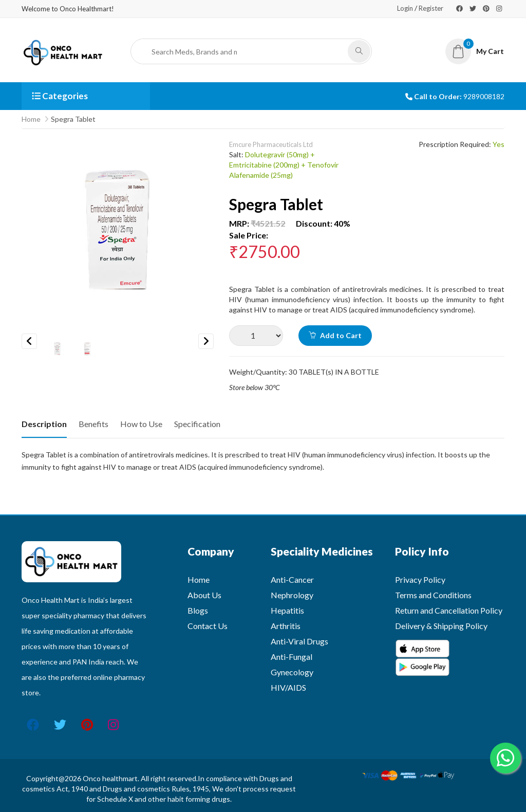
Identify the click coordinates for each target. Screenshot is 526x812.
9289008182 (484, 96)
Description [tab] (44, 424)
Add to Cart (335, 335)
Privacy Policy (420, 579)
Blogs (198, 610)
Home (31, 119)
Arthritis (286, 626)
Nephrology (292, 595)
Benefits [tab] (93, 424)
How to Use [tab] (141, 424)
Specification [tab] (197, 424)
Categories (60, 96)
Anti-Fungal (292, 657)
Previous (29, 341)
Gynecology (292, 672)
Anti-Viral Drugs (299, 641)
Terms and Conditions (433, 595)
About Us (204, 595)
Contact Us (208, 626)
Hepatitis (287, 610)
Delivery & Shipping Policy (441, 626)
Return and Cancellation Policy (449, 610)
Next (206, 341)
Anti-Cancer (292, 579)
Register (431, 8)
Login (405, 8)
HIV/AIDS (288, 687)
